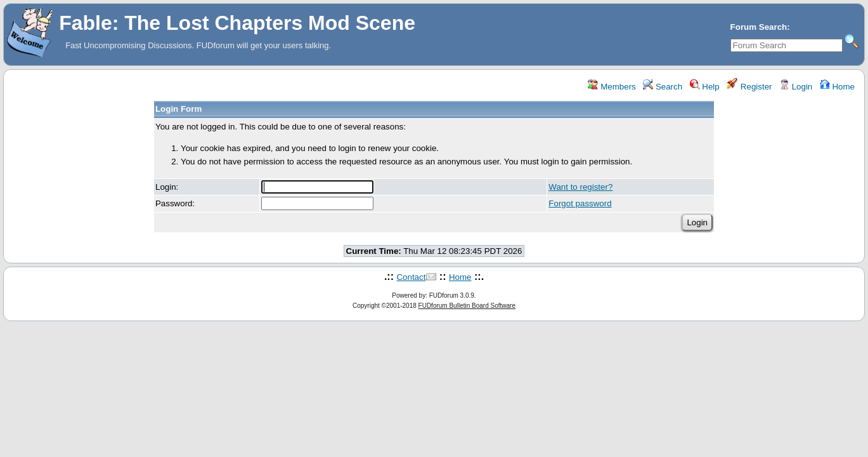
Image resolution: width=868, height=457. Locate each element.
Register (749, 87)
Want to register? (580, 187)
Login (796, 87)
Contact (411, 277)
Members (612, 87)
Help (705, 87)
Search (663, 87)
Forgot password (580, 203)
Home (837, 87)
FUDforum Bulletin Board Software (467, 306)
